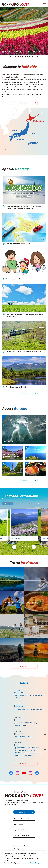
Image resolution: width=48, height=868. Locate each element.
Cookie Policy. (34, 863)
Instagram (18, 773)
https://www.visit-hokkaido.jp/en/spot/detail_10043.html (22, 416)
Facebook (11, 773)
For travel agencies (25, 835)
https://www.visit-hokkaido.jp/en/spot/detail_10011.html (12, 464)
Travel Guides (23, 830)
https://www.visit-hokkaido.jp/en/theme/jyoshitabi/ (12, 616)
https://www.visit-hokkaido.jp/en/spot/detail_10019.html (35, 448)
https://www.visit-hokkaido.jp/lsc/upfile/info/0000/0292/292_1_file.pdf (20, 689)
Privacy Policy (19, 849)
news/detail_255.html (10, 741)
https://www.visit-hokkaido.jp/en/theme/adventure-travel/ (12, 640)
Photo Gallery (23, 819)
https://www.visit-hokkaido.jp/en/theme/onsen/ (34, 568)
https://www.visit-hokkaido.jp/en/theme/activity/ (11, 592)
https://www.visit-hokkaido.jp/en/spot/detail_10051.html (12, 448)
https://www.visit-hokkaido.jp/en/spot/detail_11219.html (23, 510)
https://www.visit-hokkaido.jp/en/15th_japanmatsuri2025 (22, 716)
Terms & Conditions (21, 846)
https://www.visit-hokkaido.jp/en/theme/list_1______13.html (36, 640)
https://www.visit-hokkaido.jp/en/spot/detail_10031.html (35, 464)
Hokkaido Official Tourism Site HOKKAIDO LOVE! (15, 4)
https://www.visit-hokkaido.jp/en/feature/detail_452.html (22, 702)
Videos (20, 824)
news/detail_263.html (10, 730)
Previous (11, 57)
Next (37, 57)
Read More (23, 103)
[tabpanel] (24, 31)
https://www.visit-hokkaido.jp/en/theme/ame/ (34, 616)
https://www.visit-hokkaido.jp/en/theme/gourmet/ (35, 592)
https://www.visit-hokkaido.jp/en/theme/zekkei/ (11, 568)
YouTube (24, 773)
